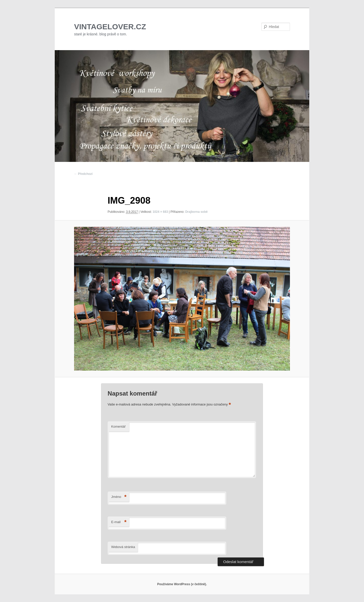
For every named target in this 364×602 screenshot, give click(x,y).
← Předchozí (83, 174)
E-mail (119, 522)
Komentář (118, 426)
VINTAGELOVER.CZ (110, 27)
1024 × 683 (160, 212)
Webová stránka (123, 547)
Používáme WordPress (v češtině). (182, 584)
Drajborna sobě (197, 212)
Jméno (119, 497)
